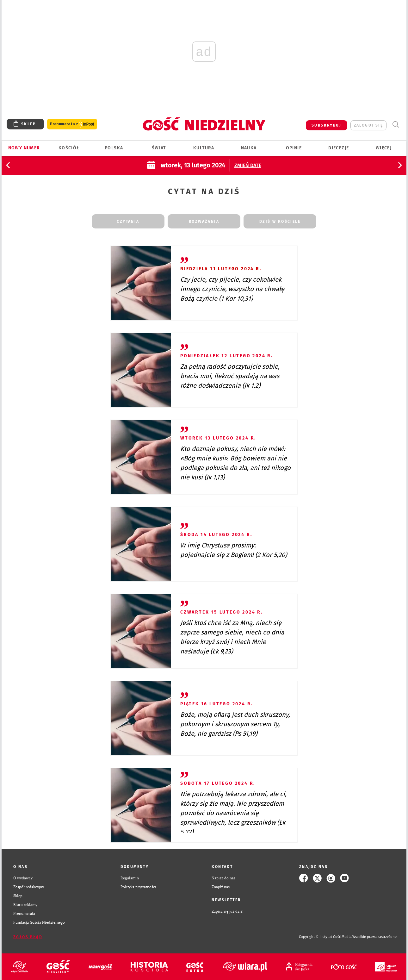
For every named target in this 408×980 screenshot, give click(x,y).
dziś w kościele (280, 222)
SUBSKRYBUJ (326, 125)
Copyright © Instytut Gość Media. (326, 937)
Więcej (384, 148)
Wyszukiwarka (396, 125)
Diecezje (339, 148)
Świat (159, 148)
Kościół (69, 148)
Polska (114, 148)
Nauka (249, 148)
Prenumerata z (72, 124)
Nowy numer (24, 148)
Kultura (204, 148)
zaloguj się (368, 125)
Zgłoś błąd (28, 937)
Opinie (294, 148)
